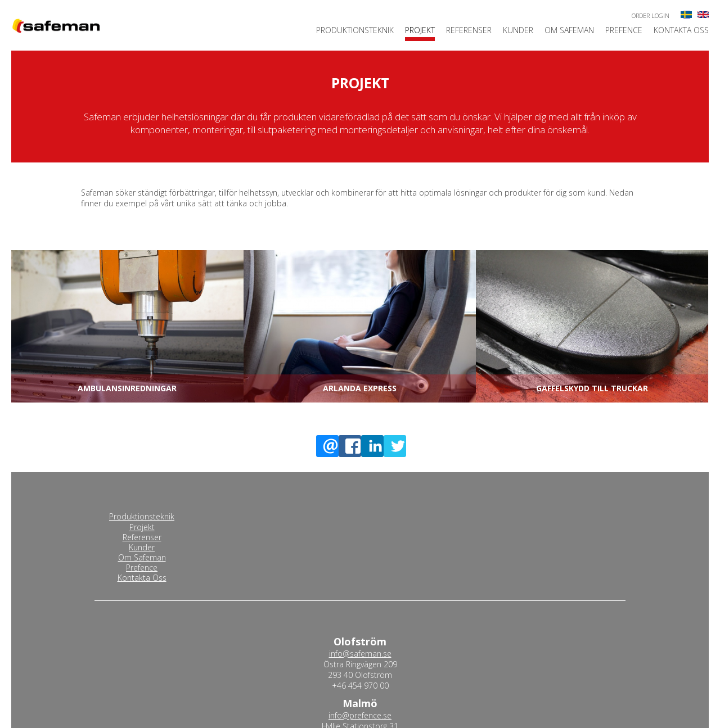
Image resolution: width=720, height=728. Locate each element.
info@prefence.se (360, 715)
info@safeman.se (360, 654)
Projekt (420, 31)
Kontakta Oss (681, 31)
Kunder (518, 31)
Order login (651, 15)
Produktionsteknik (355, 31)
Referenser (469, 31)
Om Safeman (569, 31)
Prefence (624, 31)
